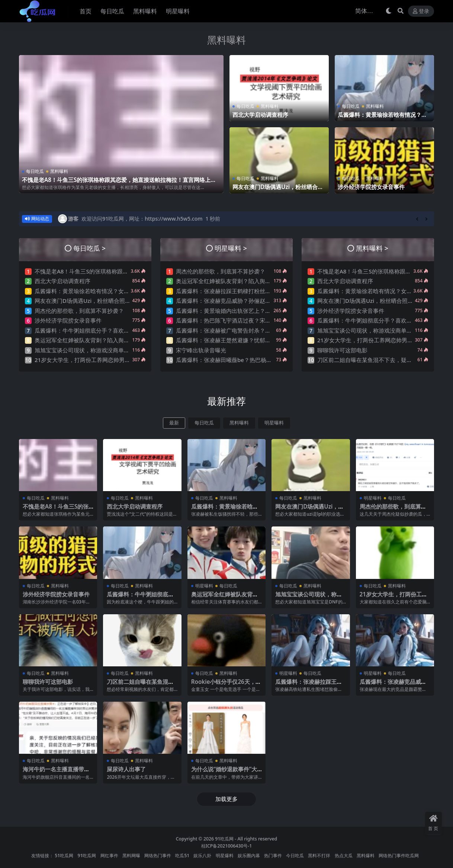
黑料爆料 (366, 856)
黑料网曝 (131, 856)
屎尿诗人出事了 (126, 769)
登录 (421, 11)
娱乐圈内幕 (249, 856)
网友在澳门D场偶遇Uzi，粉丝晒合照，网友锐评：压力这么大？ (275, 190)
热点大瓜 (344, 856)
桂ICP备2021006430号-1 (227, 846)
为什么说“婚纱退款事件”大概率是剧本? (224, 772)
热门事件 (273, 856)
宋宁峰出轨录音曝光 (201, 350)
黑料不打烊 (319, 856)
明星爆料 (225, 856)
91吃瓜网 (224, 839)
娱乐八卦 (202, 856)
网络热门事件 (158, 856)
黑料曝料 (226, 40)
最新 (174, 423)
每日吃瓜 (35, 171)
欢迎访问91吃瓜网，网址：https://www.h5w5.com (142, 219)
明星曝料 (274, 423)
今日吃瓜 (295, 856)
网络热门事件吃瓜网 (399, 856)
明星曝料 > (231, 248)
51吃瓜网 (64, 856)
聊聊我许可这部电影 (342, 350)
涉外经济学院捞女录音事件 (371, 187)
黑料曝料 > (372, 248)
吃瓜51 (182, 856)
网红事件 (109, 856)
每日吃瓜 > (89, 248)
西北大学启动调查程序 (260, 115)
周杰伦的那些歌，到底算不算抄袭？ (79, 311)
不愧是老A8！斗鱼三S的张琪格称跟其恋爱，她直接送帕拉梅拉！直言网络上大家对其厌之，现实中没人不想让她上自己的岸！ (119, 183)
